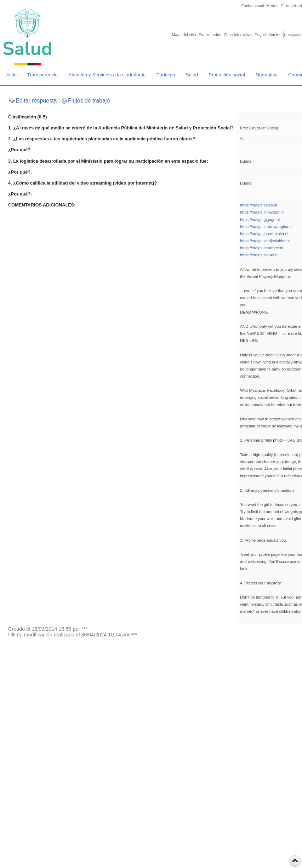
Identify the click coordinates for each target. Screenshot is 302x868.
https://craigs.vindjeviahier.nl (265, 241)
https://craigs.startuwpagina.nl (266, 227)
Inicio (11, 75)
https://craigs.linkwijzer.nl (262, 212)
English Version (268, 35)
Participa (166, 75)
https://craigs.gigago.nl (260, 220)
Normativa (267, 75)
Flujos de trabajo (89, 101)
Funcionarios (210, 35)
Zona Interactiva (238, 35)
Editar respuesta (36, 101)
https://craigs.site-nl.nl (259, 255)
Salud (192, 75)
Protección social (227, 75)
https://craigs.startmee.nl (262, 248)
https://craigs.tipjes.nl (258, 205)
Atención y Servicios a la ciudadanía (107, 75)
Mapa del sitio (184, 35)
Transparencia (42, 75)
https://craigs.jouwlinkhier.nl (264, 234)
